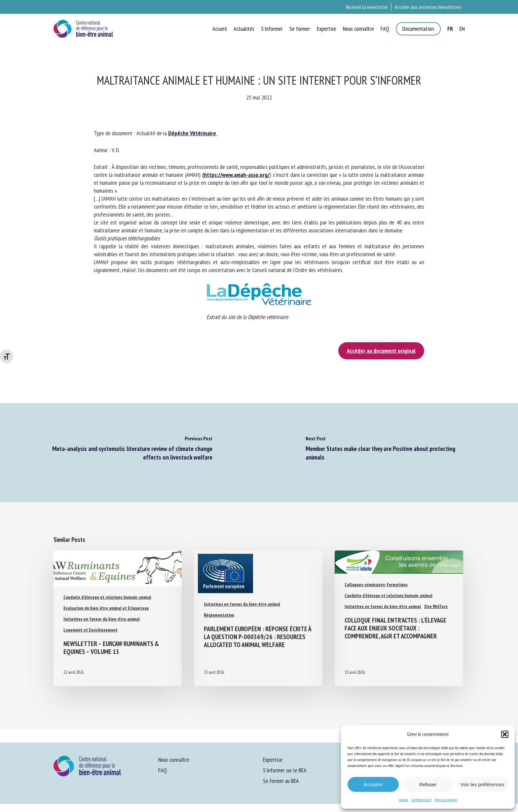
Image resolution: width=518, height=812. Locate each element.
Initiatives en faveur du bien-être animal (102, 619)
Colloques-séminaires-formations (376, 585)
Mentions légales (446, 800)
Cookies (403, 800)
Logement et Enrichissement (91, 630)
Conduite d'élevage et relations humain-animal (107, 597)
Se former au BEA (281, 781)
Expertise (273, 760)
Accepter (373, 784)
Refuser (428, 784)
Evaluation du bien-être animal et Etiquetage (106, 608)
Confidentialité (421, 800)
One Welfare (436, 606)
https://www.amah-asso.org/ (237, 175)
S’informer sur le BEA (285, 770)
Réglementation (219, 615)
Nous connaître (174, 760)
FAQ (163, 770)
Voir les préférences (482, 784)
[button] (505, 734)
